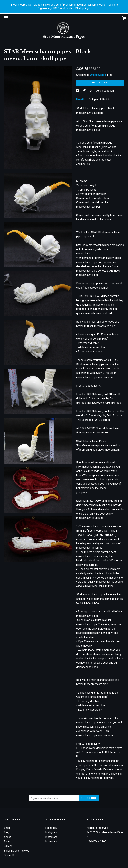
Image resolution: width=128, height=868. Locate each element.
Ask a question (105, 91)
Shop (7, 828)
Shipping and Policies (17, 851)
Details (81, 100)
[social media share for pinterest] (91, 91)
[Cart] (124, 19)
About (7, 837)
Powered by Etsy (97, 841)
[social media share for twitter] (85, 91)
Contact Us (10, 855)
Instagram (51, 832)
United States (98, 75)
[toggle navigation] (6, 18)
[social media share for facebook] (78, 91)
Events (8, 841)
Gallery (8, 846)
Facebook (51, 828)
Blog (7, 832)
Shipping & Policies (101, 100)
